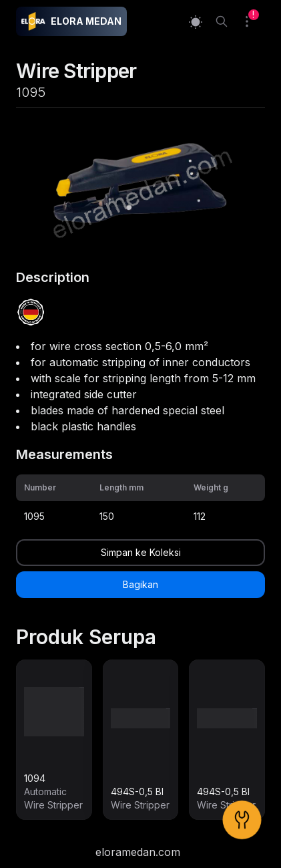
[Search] (222, 21)
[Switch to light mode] (196, 22)
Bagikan (140, 584)
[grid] (140, 501)
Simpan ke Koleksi (141, 552)
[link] (54, 740)
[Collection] (252, 21)
